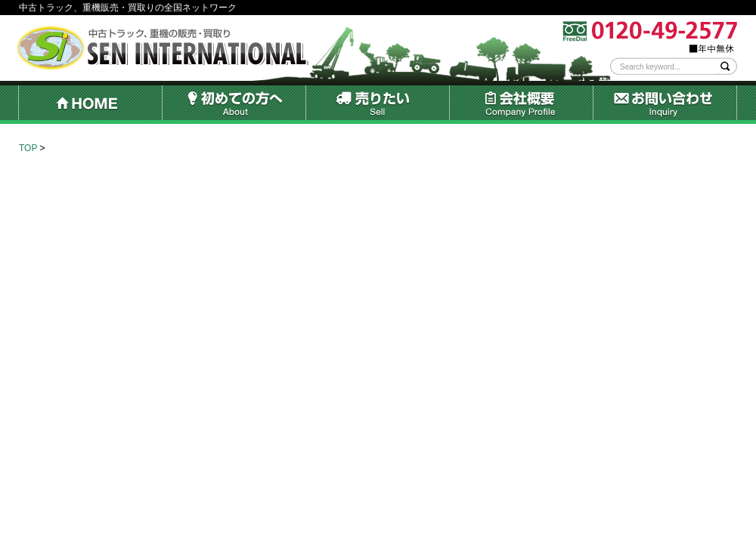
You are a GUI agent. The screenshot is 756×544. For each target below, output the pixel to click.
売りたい (377, 105)
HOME (90, 105)
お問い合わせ (665, 105)
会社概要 (521, 105)
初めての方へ (234, 105)
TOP (28, 148)
